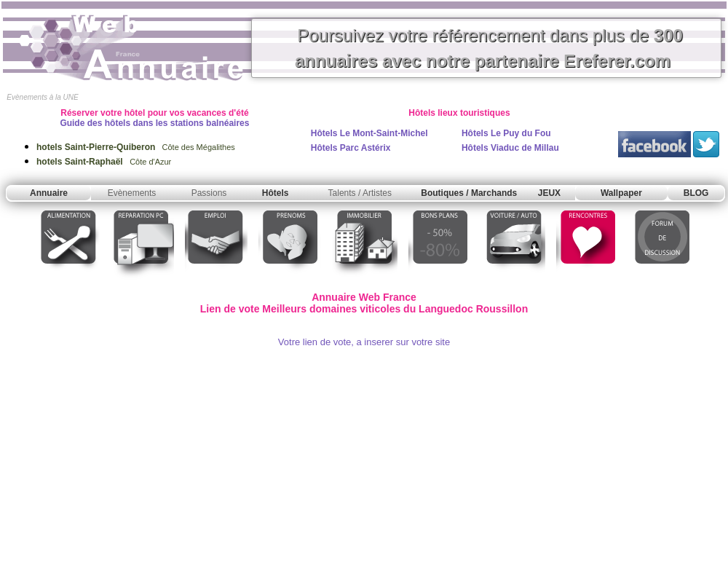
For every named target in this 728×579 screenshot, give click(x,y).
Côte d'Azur (104, 162)
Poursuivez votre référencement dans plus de (489, 48)
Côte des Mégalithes (136, 147)
